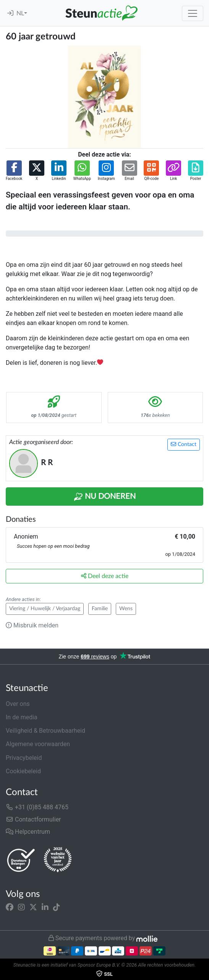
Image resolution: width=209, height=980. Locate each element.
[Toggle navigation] (193, 13)
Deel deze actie (105, 576)
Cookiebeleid (23, 771)
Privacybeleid (24, 758)
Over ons (18, 704)
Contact (184, 444)
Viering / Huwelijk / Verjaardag (45, 609)
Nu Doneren (105, 497)
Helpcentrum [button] (28, 832)
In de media (22, 717)
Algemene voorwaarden (38, 744)
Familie (100, 609)
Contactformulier (33, 819)
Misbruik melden (32, 625)
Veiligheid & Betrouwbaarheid (45, 731)
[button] (14, 171)
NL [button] (20, 13)
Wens (126, 609)
